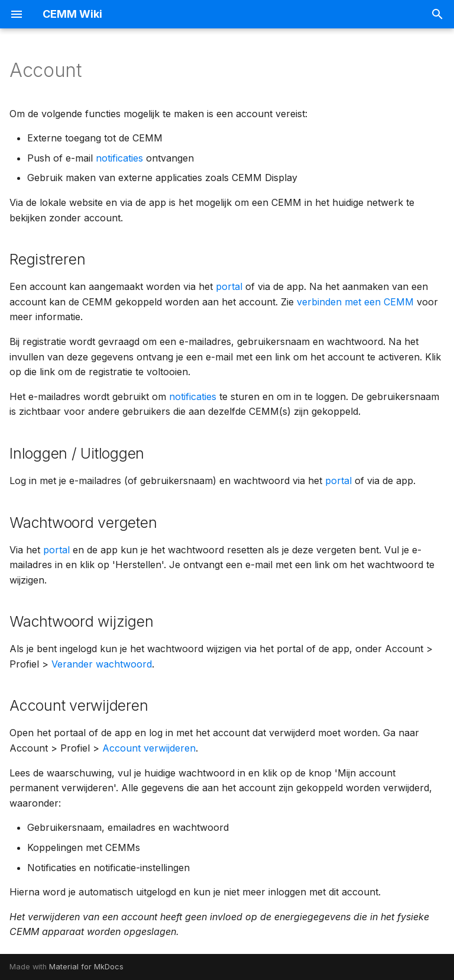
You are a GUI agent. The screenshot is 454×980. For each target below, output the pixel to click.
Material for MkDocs (86, 967)
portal (229, 286)
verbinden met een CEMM (355, 302)
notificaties (119, 158)
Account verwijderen (149, 748)
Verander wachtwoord (102, 664)
